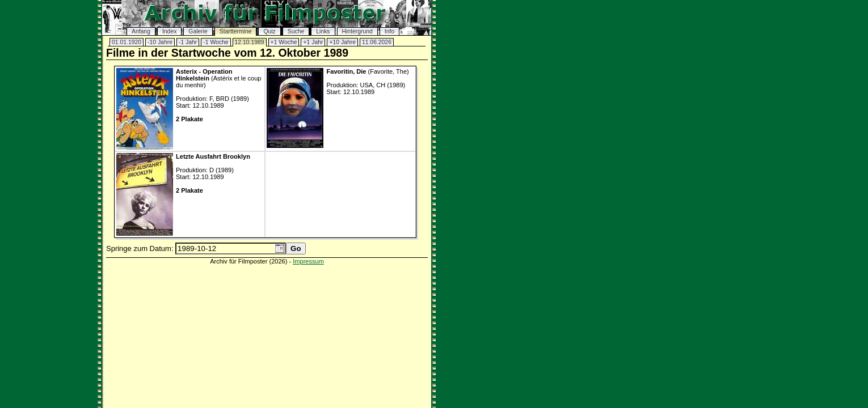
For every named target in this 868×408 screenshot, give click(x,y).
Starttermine (236, 31)
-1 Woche (216, 42)
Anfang (141, 31)
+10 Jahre (342, 42)
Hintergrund (357, 31)
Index (169, 31)
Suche (296, 31)
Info (389, 31)
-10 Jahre (160, 42)
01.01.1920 (127, 42)
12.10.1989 (250, 42)
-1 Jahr (188, 42)
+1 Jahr (313, 42)
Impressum (308, 261)
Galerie (198, 31)
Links (323, 31)
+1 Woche (284, 42)
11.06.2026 (377, 42)
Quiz (269, 31)
